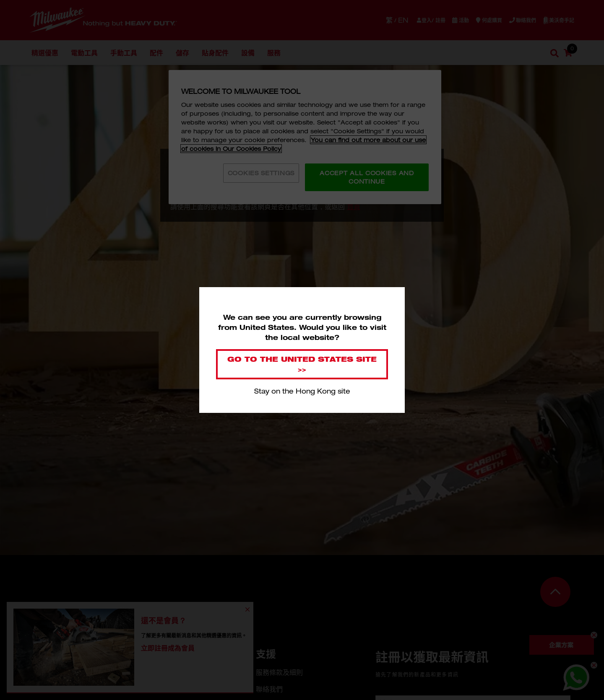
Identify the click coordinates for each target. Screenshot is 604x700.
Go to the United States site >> (302, 364)
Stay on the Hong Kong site (302, 391)
